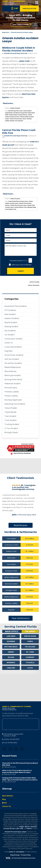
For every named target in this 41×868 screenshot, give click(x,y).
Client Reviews (34, 285)
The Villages (30, 647)
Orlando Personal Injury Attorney (16, 53)
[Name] (21, 230)
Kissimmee (11, 641)
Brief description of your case (21, 250)
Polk (22, 829)
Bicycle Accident (11, 322)
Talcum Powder (11, 408)
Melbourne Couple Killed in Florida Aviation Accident (19, 49)
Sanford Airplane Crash (21, 207)
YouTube (22, 749)
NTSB (7, 115)
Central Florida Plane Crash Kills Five (19, 131)
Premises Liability (12, 392)
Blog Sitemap (15, 855)
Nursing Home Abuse (13, 379)
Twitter (10, 749)
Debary (11, 652)
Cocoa (30, 668)
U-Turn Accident (11, 428)
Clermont (30, 657)
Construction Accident (13, 339)
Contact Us (7, 806)
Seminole (34, 827)
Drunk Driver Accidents (14, 355)
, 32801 (13, 735)
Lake (18, 829)
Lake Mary (11, 636)
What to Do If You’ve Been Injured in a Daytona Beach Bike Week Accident (20, 772)
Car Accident (10, 335)
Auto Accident (10, 314)
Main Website (8, 796)
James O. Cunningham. (17, 852)
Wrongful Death (11, 432)
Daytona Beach (11, 647)
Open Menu (37, 3)
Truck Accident (10, 420)
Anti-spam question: (16, 261)
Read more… (9, 103)
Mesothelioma (10, 371)
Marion (27, 827)
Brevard (13, 829)
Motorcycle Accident (13, 375)
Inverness (11, 662)
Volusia (29, 829)
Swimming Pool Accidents (15, 404)
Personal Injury (11, 388)
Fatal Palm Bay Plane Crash (15, 111)
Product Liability (11, 396)
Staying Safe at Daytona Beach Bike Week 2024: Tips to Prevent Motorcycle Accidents (20, 780)
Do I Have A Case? (20, 224)
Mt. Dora (30, 652)
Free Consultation (20, 25)
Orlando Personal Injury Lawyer (18, 119)
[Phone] (21, 240)
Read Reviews (21, 525)
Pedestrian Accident (13, 384)
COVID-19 (8, 343)
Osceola (6, 829)
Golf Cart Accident (12, 359)
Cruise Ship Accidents (13, 347)
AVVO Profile (34, 282)
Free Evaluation (29, 9)
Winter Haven (30, 636)
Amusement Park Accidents (16, 306)
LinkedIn (16, 749)
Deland (11, 657)
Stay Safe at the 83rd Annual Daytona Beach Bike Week (20, 765)
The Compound (19, 121)
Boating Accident (11, 326)
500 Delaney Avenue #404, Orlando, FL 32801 (21, 724)
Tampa (30, 641)
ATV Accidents (10, 310)
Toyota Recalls (10, 412)
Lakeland (11, 668)
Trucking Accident (12, 424)
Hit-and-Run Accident (13, 363)
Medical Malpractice (13, 367)
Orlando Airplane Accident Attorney (18, 115)
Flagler (22, 827)
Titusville (30, 662)
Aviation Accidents (15, 108)
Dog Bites (9, 351)
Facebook (5, 749)
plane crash (24, 61)
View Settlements (21, 618)
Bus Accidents (10, 331)
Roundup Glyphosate (13, 400)
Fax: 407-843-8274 (10, 743)
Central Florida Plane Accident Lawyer (18, 201)
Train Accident (10, 416)
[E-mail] (21, 235)
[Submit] (20, 271)
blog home (6, 32)
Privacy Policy (26, 855)
